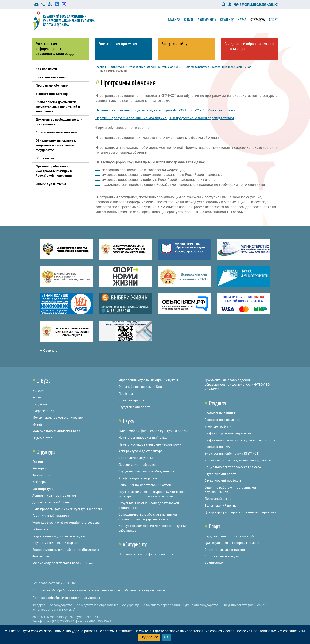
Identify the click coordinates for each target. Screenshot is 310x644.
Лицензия (40, 404)
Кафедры (39, 482)
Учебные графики (218, 427)
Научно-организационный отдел (143, 438)
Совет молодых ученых (136, 458)
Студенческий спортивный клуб (229, 536)
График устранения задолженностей (232, 433)
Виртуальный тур (175, 44)
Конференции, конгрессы (138, 478)
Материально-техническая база (56, 431)
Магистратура (43, 489)
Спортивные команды (222, 556)
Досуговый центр (218, 499)
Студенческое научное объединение (146, 471)
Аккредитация (43, 411)
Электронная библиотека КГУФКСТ (232, 454)
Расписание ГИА (217, 447)
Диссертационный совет (51, 502)
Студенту (227, 19)
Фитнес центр (43, 556)
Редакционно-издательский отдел (59, 536)
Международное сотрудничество (58, 418)
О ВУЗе (44, 381)
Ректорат (39, 468)
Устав (37, 397)
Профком (126, 394)
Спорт (273, 19)
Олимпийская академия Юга (140, 387)
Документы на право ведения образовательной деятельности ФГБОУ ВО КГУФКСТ (237, 385)
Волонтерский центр (220, 506)
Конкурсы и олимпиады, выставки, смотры (238, 460)
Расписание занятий (220, 413)
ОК (166, 637)
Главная (174, 19)
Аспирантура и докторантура (54, 495)
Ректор (38, 462)
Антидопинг (214, 563)
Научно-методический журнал (55, 543)
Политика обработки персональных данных (66, 598)
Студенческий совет (134, 407)
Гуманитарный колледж (51, 516)
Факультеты (41, 475)
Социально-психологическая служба (233, 467)
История (39, 391)
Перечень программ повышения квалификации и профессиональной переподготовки (165, 118)
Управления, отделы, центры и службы (148, 380)
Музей (37, 424)
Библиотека (41, 529)
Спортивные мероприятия (225, 550)
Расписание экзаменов (222, 420)
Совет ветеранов (131, 400)
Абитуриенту (207, 19)
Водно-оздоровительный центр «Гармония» (66, 550)
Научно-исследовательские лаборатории (150, 444)
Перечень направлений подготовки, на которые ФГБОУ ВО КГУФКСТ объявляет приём (165, 110)
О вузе (189, 19)
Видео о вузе (42, 438)
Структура (258, 19)
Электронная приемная (118, 44)
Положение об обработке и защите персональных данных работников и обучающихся (99, 590)
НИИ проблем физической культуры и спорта (67, 509)
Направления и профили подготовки (147, 554)
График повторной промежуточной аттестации (240, 440)
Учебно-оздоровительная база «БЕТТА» (62, 563)
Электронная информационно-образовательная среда (55, 49)
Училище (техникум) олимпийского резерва (66, 523)
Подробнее (149, 637)
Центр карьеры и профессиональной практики (240, 512)
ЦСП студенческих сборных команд (232, 543)
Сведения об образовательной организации (250, 46)
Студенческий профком (223, 481)
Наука (242, 19)
